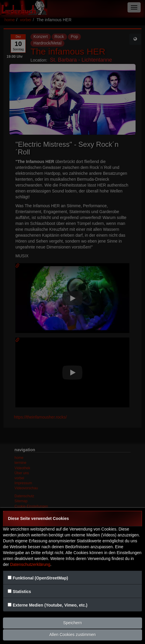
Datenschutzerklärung (30, 564)
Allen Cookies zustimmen (72, 635)
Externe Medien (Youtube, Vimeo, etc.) (50, 605)
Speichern (72, 623)
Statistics (22, 592)
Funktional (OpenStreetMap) (40, 578)
